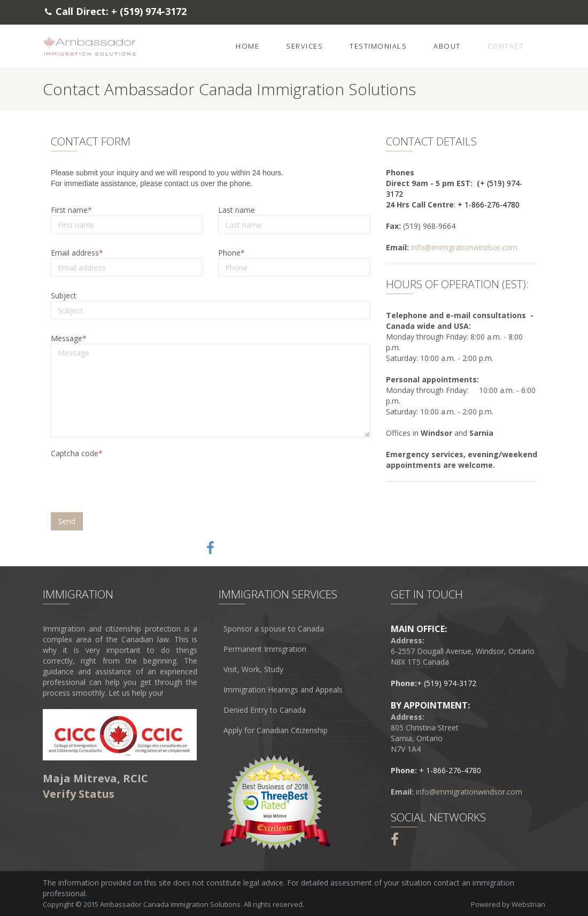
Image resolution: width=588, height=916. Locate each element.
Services (304, 46)
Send (67, 521)
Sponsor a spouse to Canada (274, 629)
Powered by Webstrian (508, 904)
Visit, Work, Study (253, 669)
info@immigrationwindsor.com (464, 247)
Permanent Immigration (265, 649)
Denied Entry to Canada (265, 710)
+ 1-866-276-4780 (489, 205)
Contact (506, 46)
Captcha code (75, 453)
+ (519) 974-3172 (149, 11)
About (447, 46)
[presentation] (133, 483)
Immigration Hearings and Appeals (283, 690)
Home (247, 46)
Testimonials (378, 46)
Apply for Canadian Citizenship (276, 730)
